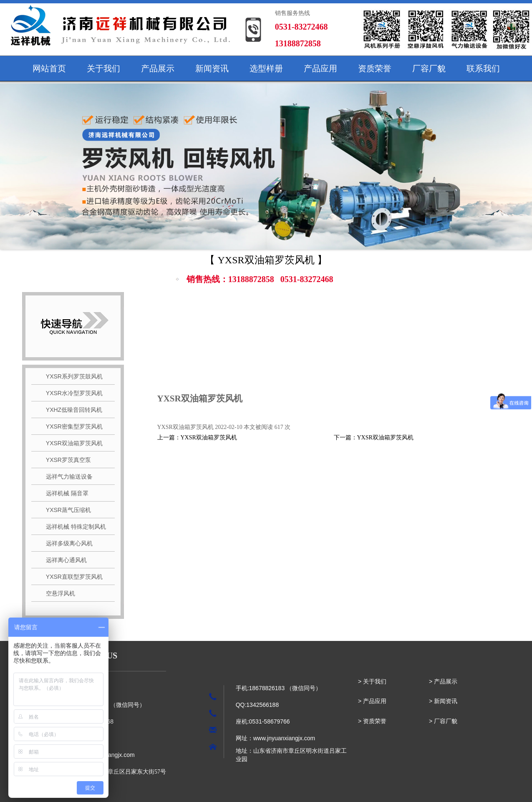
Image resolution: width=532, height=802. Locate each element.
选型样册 (266, 68)
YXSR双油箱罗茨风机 (71, 443)
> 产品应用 (372, 701)
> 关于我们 (372, 681)
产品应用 (320, 68)
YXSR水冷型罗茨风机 (71, 393)
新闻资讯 (212, 68)
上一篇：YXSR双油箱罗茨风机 (197, 438)
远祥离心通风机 (63, 560)
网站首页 (49, 68)
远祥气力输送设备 (66, 477)
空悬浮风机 (58, 593)
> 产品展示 (443, 681)
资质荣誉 (375, 68)
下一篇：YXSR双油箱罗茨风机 (374, 438)
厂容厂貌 (429, 68)
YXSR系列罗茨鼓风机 (71, 376)
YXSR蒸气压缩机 (65, 510)
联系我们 (483, 68)
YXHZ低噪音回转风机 (71, 410)
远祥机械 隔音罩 (64, 493)
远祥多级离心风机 (66, 543)
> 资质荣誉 (372, 721)
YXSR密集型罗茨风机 (71, 426)
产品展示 (158, 68)
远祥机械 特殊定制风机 (73, 527)
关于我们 (103, 68)
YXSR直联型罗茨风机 (71, 577)
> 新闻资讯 (443, 701)
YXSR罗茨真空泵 (65, 460)
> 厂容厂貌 (443, 721)
